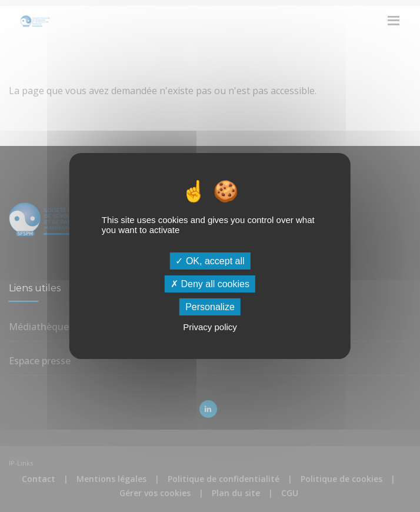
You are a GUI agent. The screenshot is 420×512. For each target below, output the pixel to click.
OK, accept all (210, 260)
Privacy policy (210, 327)
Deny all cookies (210, 284)
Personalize (210, 307)
